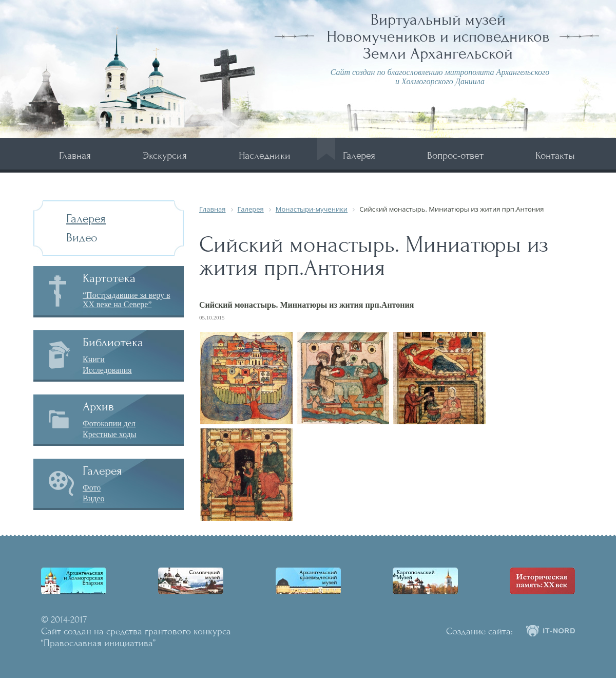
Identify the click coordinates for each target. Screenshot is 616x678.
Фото (92, 488)
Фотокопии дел (109, 423)
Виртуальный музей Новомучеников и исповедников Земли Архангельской (438, 36)
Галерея (359, 155)
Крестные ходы (110, 434)
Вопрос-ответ (455, 155)
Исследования (107, 370)
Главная (75, 155)
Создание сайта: (479, 631)
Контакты (555, 155)
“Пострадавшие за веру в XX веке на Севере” (127, 300)
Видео (82, 238)
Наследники (265, 155)
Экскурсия (165, 155)
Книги (94, 359)
